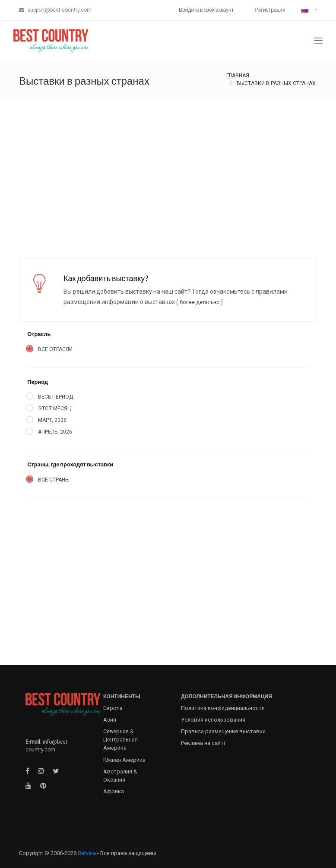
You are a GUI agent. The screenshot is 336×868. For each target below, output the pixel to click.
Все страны (54, 480)
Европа (113, 708)
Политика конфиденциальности (223, 708)
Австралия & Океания (120, 776)
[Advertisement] (168, 166)
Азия (110, 720)
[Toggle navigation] (318, 41)
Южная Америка (124, 760)
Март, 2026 (52, 420)
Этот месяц (54, 409)
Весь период (55, 397)
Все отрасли (55, 349)
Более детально (200, 302)
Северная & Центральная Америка (120, 740)
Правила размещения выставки (223, 731)
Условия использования (213, 720)
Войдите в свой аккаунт (206, 10)
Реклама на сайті (203, 743)
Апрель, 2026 (55, 432)
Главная (238, 76)
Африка (114, 791)
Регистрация (270, 10)
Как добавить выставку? (106, 278)
